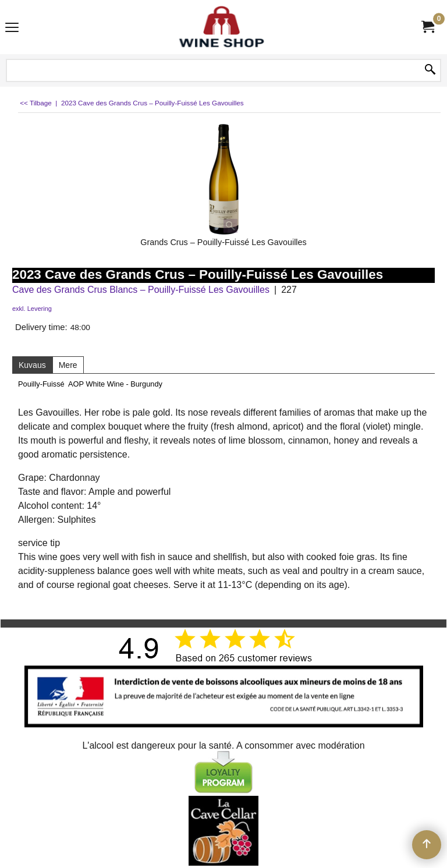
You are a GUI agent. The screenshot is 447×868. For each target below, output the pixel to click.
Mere (68, 365)
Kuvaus (32, 365)
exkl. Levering (32, 309)
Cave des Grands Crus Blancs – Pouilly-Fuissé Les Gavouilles (141, 290)
